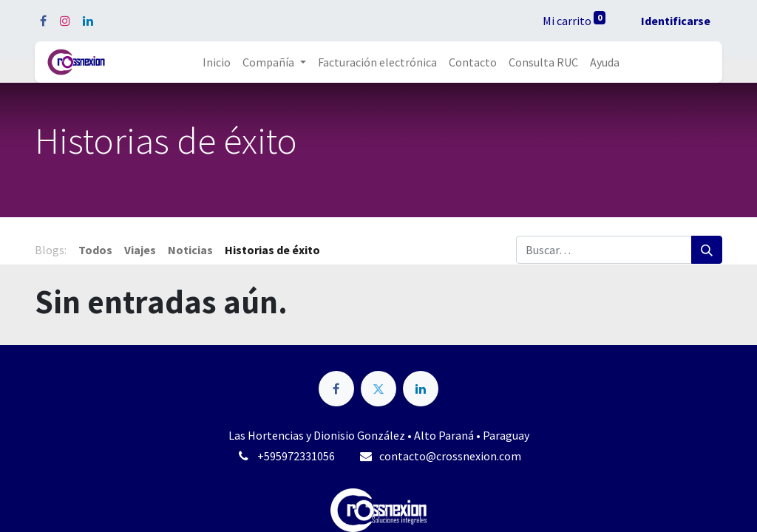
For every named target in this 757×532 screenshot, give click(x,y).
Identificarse (676, 21)
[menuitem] (217, 62)
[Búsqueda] (707, 250)
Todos (95, 250)
